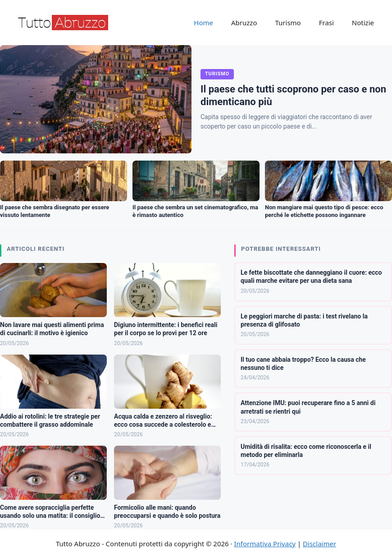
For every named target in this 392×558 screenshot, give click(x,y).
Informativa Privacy (265, 544)
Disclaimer (319, 544)
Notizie (363, 23)
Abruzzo (244, 23)
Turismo (288, 23)
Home (203, 23)
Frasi (326, 23)
